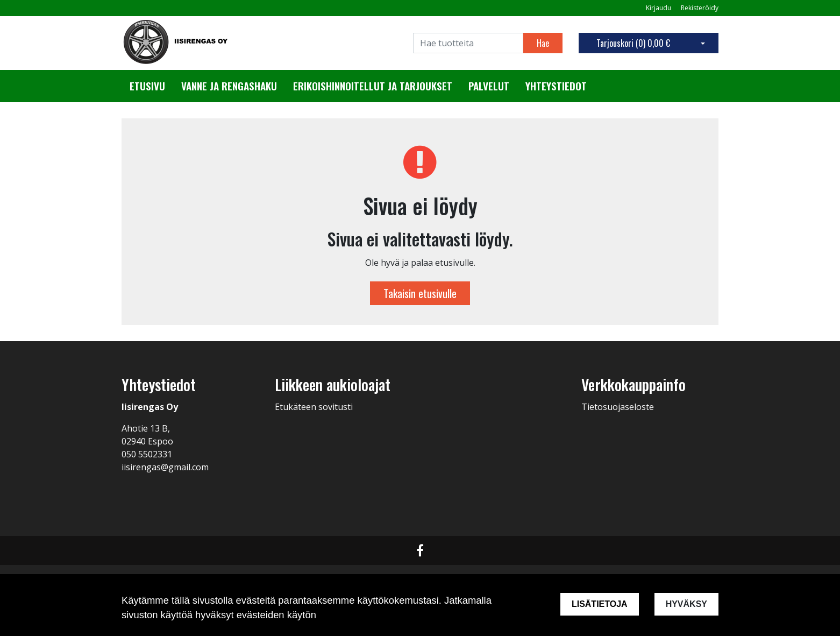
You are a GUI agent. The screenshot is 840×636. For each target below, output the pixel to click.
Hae (543, 43)
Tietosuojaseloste (618, 407)
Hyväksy (686, 604)
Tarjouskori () (633, 43)
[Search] (468, 43)
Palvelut (489, 86)
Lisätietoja (600, 604)
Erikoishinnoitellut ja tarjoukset (373, 86)
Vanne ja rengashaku (229, 86)
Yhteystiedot (556, 86)
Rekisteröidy (700, 8)
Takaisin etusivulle (420, 293)
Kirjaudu (659, 8)
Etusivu (147, 86)
